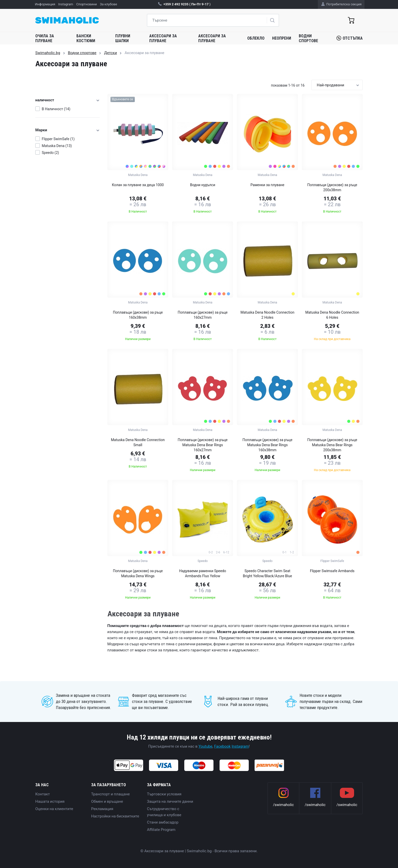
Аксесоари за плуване (163, 38)
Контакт (43, 794)
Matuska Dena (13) (57, 146)
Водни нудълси (203, 185)
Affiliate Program (161, 830)
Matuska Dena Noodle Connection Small (138, 442)
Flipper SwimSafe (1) (58, 139)
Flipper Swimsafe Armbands (332, 571)
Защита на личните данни (170, 801)
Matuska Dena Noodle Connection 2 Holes (267, 315)
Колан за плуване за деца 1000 (138, 185)
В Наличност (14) (56, 109)
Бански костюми (86, 38)
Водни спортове (308, 38)
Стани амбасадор (163, 822)
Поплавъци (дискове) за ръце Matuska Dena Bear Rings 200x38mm (332, 445)
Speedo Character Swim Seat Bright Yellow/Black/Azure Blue (268, 573)
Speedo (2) (51, 153)
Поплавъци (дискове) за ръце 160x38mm (138, 315)
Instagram (240, 746)
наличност (68, 100)
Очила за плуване (45, 38)
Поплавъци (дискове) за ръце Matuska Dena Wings (138, 573)
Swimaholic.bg (48, 53)
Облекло (256, 38)
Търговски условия (164, 794)
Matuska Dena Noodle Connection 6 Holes (332, 315)
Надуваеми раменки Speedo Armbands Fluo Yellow (203, 573)
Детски (110, 53)
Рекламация (102, 809)
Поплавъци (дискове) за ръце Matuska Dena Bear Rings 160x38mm (267, 445)
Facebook (222, 746)
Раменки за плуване (268, 185)
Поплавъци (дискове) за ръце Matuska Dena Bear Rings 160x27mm (203, 445)
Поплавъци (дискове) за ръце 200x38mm (332, 187)
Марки (68, 130)
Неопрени (282, 38)
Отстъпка (350, 38)
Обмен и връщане (107, 801)
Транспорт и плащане (110, 794)
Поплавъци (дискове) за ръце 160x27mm (203, 315)
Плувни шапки (123, 38)
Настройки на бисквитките (115, 816)
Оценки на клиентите (54, 809)
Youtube (205, 746)
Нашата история (50, 801)
